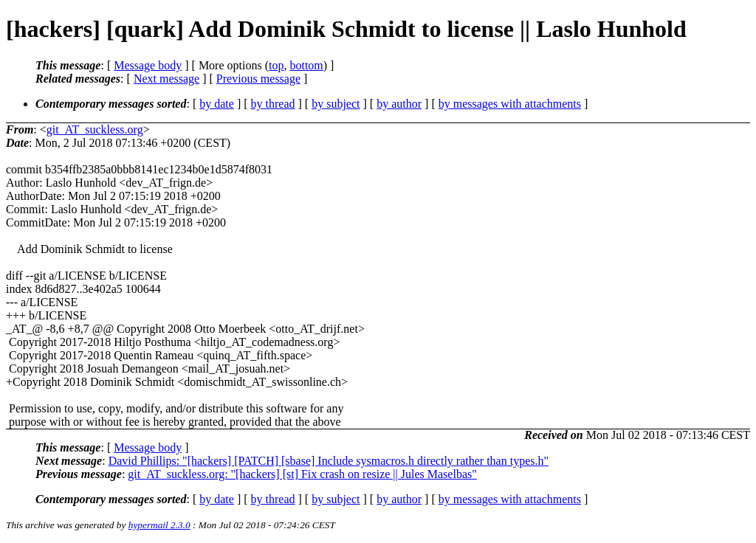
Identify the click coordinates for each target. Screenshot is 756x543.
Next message (166, 79)
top (276, 65)
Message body (148, 65)
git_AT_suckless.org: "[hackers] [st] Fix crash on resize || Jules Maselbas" (302, 474)
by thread (273, 104)
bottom (306, 65)
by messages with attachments (510, 104)
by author (399, 104)
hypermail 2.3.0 (159, 525)
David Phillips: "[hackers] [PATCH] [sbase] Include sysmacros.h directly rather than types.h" (329, 461)
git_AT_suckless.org (95, 129)
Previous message (258, 79)
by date (217, 104)
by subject (336, 104)
